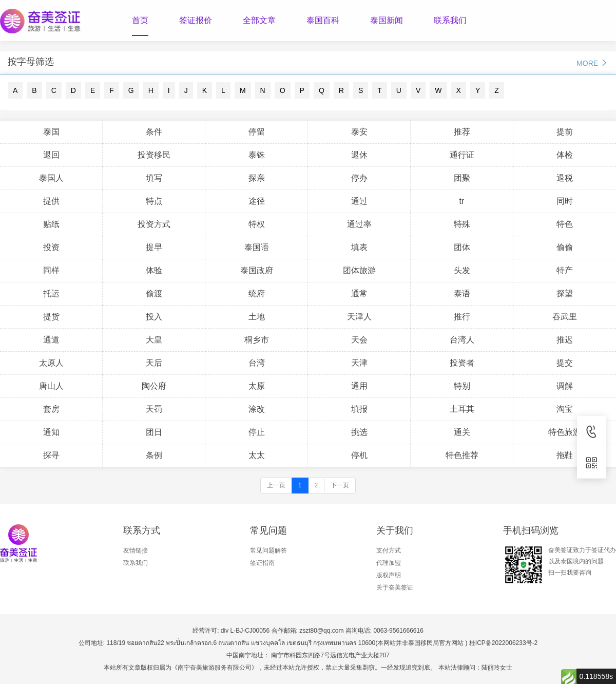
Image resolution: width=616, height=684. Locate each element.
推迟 (565, 340)
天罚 (154, 409)
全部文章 (259, 20)
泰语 (462, 293)
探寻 (51, 455)
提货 (51, 317)
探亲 (257, 178)
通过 (359, 201)
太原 (257, 386)
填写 (154, 178)
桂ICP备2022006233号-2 (503, 643)
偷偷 (565, 247)
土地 (257, 317)
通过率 (359, 224)
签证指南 (262, 563)
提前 (565, 132)
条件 (154, 132)
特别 (462, 386)
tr (462, 201)
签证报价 (196, 20)
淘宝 (565, 409)
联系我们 (450, 20)
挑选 (359, 432)
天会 (359, 340)
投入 (154, 317)
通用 (359, 386)
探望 (565, 293)
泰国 (51, 132)
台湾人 (462, 340)
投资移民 (154, 155)
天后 (154, 363)
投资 (51, 247)
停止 (257, 432)
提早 (154, 247)
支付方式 (389, 550)
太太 (257, 455)
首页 (140, 20)
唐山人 (51, 386)
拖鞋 (565, 455)
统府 (257, 293)
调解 (565, 386)
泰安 (359, 132)
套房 (51, 409)
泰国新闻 (387, 20)
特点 (154, 201)
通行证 (462, 155)
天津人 (359, 317)
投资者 (462, 363)
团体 (462, 247)
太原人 (51, 363)
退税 (565, 178)
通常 (359, 293)
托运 (51, 293)
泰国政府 (257, 270)
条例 (154, 455)
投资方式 (154, 224)
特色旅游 (565, 432)
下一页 (340, 485)
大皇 (154, 340)
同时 (565, 201)
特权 (257, 224)
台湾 (257, 363)
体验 (154, 270)
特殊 (462, 224)
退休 (359, 155)
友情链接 (136, 550)
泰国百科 (323, 20)
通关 (462, 432)
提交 (565, 363)
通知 (51, 432)
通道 (51, 340)
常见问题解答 (268, 550)
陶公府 (154, 386)
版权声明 (389, 575)
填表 (359, 247)
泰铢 (257, 155)
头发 (462, 270)
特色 (565, 224)
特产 (565, 270)
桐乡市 (257, 340)
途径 (257, 201)
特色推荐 (462, 455)
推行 (462, 317)
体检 (565, 155)
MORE (592, 63)
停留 (257, 132)
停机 (359, 455)
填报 (359, 409)
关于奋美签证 (395, 587)
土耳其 (462, 409)
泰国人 (51, 178)
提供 (51, 201)
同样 (51, 270)
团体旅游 (359, 270)
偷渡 (154, 293)
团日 (154, 432)
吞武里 (565, 317)
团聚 (462, 178)
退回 (51, 155)
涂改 (257, 409)
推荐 (462, 132)
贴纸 (51, 224)
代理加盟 (389, 563)
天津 (359, 363)
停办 (359, 178)
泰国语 (257, 247)
